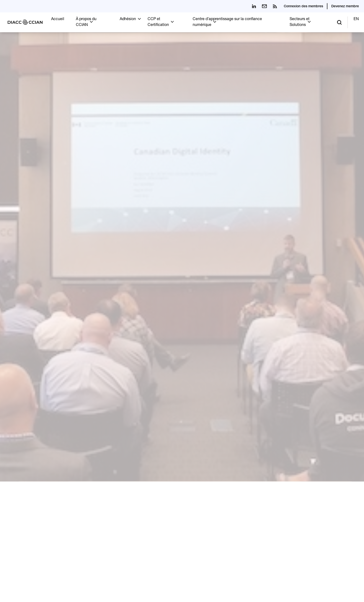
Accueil (58, 19)
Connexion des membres (303, 7)
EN (356, 19)
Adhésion (128, 19)
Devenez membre (345, 7)
